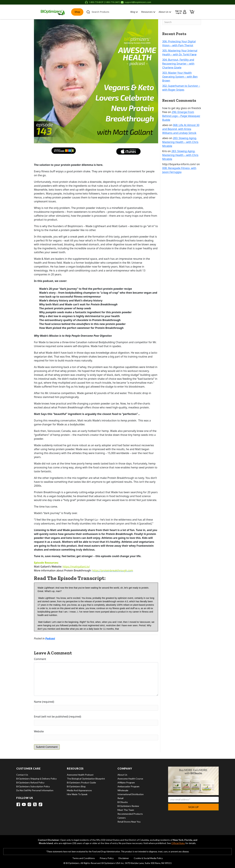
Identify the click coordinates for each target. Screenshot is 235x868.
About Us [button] (165, 12)
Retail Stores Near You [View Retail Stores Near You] (129, 822)
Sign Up (193, 807)
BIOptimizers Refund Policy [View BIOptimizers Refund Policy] (30, 782)
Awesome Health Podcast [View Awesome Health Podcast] (80, 775)
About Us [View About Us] (122, 775)
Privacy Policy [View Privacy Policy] (107, 858)
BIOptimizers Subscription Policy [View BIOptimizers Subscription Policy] (33, 786)
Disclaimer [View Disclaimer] (124, 858)
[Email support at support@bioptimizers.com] (136, 2)
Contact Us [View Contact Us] (22, 775)
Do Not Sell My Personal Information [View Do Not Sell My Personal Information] (35, 790)
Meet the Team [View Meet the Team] (126, 810)
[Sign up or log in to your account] (181, 12)
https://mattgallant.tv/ (76, 567)
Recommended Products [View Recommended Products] (130, 814)
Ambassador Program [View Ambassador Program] (128, 786)
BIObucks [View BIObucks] (123, 802)
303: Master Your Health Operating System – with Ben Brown (180, 77)
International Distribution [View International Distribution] (131, 794)
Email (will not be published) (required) (58, 717)
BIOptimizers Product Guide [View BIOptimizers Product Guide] (81, 782)
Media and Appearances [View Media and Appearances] (79, 790)
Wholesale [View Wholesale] (123, 790)
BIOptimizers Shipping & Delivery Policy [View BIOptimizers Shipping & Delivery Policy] (36, 779)
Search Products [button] (98, 12)
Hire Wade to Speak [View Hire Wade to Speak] (77, 794)
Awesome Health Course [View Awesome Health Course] (130, 779)
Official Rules (178, 843)
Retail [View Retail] (120, 798)
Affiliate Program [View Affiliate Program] (126, 782)
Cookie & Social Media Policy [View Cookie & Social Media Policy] (148, 858)
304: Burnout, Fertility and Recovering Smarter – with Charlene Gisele (178, 64)
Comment (40, 659)
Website (39, 731)
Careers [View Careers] (122, 818)
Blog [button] (134, 12)
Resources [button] (148, 12)
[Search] (182, 22)
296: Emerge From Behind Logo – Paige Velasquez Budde (181, 116)
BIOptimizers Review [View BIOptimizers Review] (128, 806)
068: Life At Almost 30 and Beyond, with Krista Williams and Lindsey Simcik (181, 129)
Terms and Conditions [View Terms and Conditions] (84, 858)
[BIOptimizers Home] (53, 12)
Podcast (50, 638)
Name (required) (44, 702)
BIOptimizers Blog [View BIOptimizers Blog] (76, 786)
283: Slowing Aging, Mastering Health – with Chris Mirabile (180, 142)
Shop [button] (77, 12)
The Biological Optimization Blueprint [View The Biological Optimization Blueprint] (86, 779)
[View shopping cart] (192, 12)
